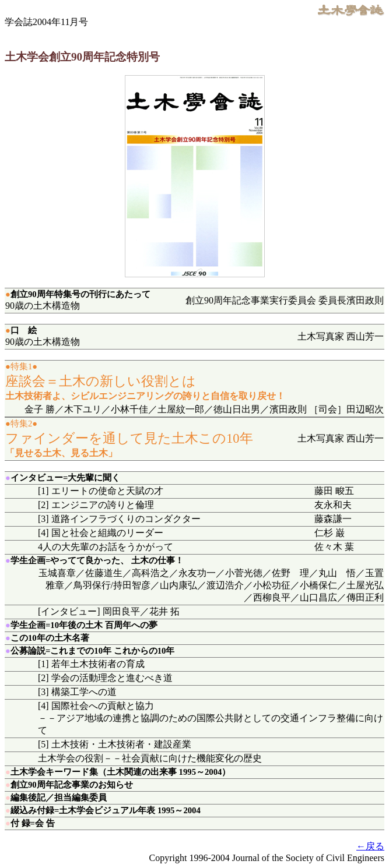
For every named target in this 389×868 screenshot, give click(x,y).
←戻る (370, 846)
